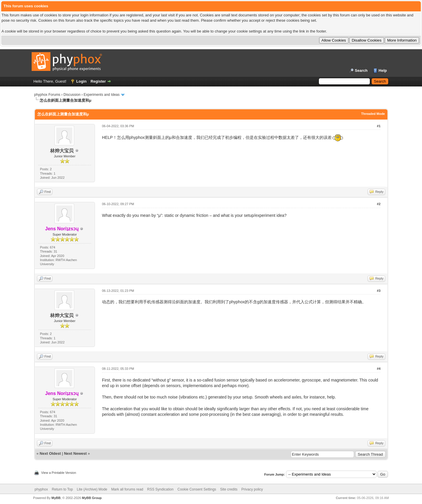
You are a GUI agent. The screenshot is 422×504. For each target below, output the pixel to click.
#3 (379, 291)
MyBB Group (92, 498)
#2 (379, 204)
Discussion (72, 95)
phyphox (41, 489)
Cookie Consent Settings (197, 489)
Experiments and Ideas (102, 95)
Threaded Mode (373, 114)
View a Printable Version (59, 473)
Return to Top (62, 489)
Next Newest (75, 453)
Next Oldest (50, 453)
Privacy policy (252, 489)
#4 (379, 369)
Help (383, 70)
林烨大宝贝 (62, 151)
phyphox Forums (47, 95)
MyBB (56, 498)
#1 (379, 126)
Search (361, 70)
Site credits (229, 489)
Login (81, 81)
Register (98, 81)
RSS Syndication (160, 489)
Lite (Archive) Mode (92, 489)
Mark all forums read (127, 489)
